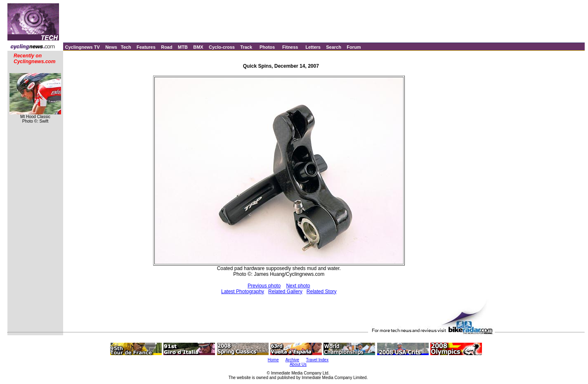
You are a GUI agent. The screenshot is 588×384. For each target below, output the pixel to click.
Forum (354, 47)
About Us (298, 364)
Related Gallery (285, 292)
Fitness (290, 47)
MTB (183, 47)
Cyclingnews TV (82, 47)
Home (273, 360)
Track (246, 47)
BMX (198, 47)
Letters (313, 47)
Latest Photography (243, 292)
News (111, 47)
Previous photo (264, 286)
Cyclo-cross (222, 47)
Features (146, 47)
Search (334, 47)
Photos (267, 47)
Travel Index (318, 360)
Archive (292, 360)
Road (167, 47)
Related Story (322, 292)
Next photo (298, 286)
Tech (126, 47)
